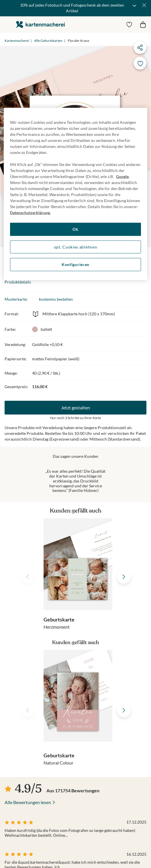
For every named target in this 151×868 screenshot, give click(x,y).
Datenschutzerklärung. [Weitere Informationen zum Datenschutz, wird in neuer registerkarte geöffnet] (30, 213)
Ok (75, 229)
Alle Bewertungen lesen (28, 802)
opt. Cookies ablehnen (76, 247)
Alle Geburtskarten (48, 41)
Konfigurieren (75, 264)
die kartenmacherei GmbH (40, 25)
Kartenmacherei (17, 41)
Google (122, 176)
